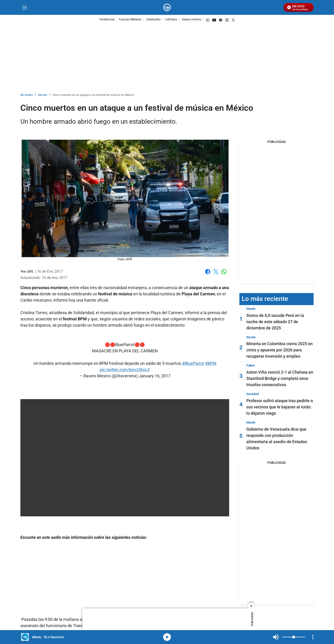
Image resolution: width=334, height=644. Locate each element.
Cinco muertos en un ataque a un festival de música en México (93, 95)
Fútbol (250, 365)
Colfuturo (171, 20)
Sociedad (252, 394)
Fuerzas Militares (130, 20)
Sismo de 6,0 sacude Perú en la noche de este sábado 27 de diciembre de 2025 (275, 322)
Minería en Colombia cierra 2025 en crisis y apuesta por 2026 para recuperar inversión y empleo (279, 350)
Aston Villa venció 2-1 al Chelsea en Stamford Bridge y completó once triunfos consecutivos (280, 378)
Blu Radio (27, 95)
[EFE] (30, 271)
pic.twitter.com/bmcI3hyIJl (125, 370)
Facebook (208, 272)
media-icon (167, 637)
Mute (276, 637)
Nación (251, 337)
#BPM (211, 363)
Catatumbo (153, 20)
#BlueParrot (193, 363)
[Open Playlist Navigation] (313, 637)
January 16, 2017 (155, 376)
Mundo (43, 95)
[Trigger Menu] (24, 8)
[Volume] (294, 637)
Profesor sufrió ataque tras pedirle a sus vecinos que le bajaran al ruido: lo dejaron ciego (280, 407)
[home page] (167, 8)
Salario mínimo (192, 20)
